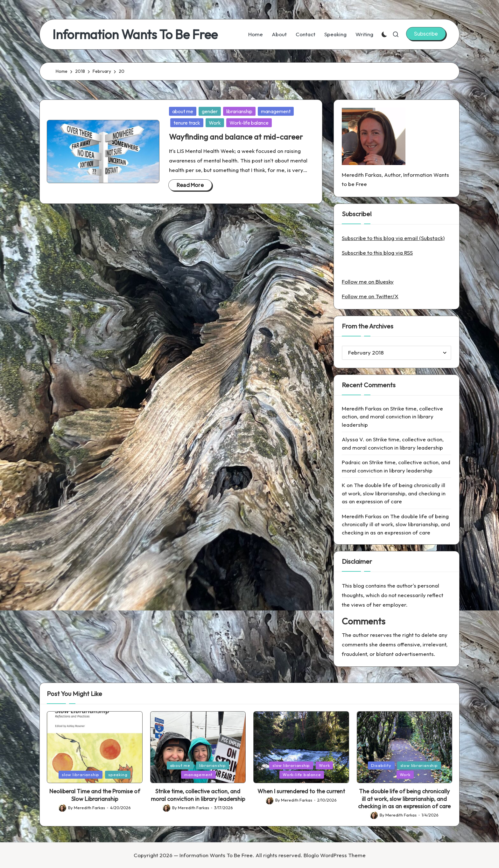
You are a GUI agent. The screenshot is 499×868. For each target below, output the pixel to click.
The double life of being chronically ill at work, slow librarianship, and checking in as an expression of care (394, 493)
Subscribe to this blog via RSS (377, 253)
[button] (426, 34)
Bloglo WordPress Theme (335, 855)
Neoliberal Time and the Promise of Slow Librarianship (95, 795)
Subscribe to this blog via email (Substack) (393, 238)
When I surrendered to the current (301, 791)
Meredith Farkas (362, 408)
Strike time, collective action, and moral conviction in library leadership (392, 417)
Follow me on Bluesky (368, 282)
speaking (118, 775)
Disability (381, 765)
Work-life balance (249, 123)
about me (183, 111)
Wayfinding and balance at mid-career (236, 137)
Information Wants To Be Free (135, 34)
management (276, 111)
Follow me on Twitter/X (370, 296)
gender (210, 111)
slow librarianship (81, 775)
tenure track (187, 123)
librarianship (239, 111)
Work (215, 123)
